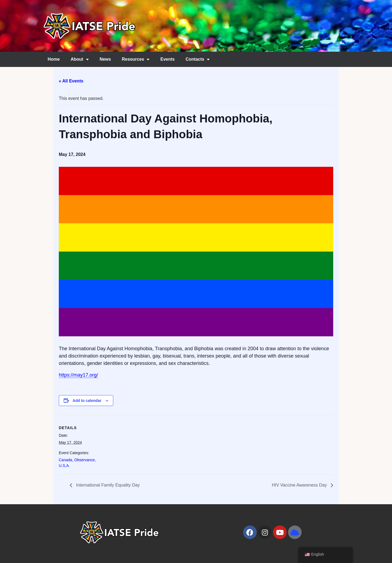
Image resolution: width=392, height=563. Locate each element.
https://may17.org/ (78, 375)
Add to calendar (87, 401)
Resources (136, 59)
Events (167, 59)
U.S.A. (64, 466)
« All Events (71, 81)
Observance (85, 460)
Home (54, 59)
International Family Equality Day (107, 485)
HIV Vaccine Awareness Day (300, 485)
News (105, 59)
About (79, 59)
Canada (65, 460)
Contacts (198, 59)
